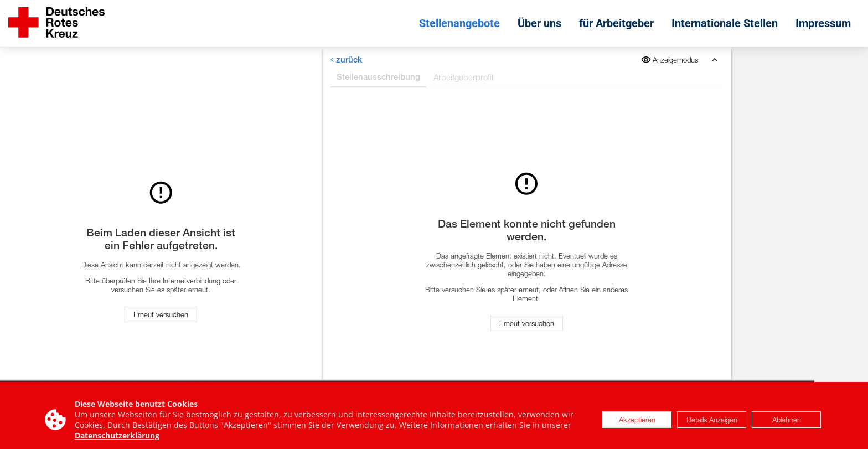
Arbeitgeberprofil (463, 77)
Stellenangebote (459, 23)
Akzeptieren (637, 423)
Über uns (539, 23)
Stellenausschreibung (378, 77)
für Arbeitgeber (616, 23)
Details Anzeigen (712, 423)
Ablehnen (787, 423)
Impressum (823, 23)
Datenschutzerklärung (117, 439)
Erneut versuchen (161, 314)
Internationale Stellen (725, 23)
